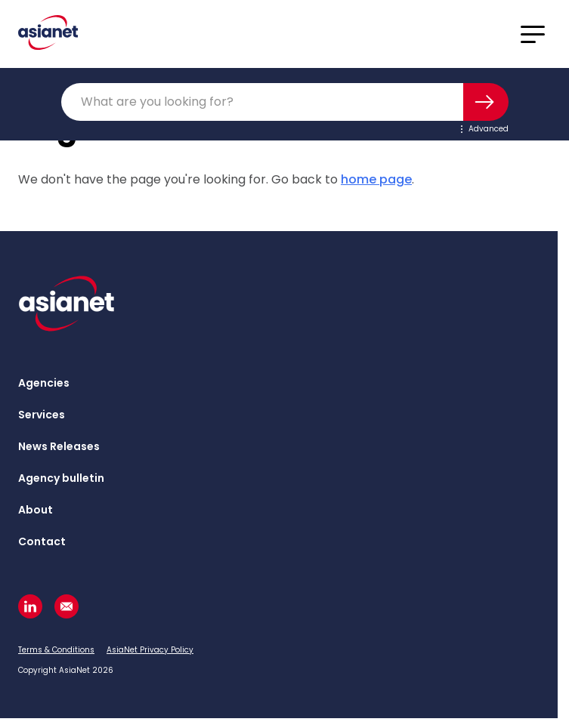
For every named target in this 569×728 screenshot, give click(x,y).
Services (42, 415)
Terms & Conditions (56, 650)
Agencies (44, 383)
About (36, 510)
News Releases (59, 446)
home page (376, 179)
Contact (42, 541)
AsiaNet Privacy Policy (150, 650)
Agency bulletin (61, 478)
